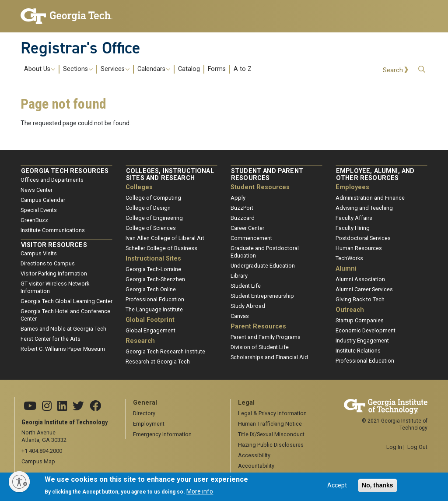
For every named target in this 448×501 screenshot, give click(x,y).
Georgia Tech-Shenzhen (155, 279)
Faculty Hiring (353, 228)
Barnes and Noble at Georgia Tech (63, 329)
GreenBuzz (34, 220)
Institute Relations (358, 351)
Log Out (417, 447)
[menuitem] (138, 69)
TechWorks (349, 258)
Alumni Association (360, 279)
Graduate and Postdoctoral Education (265, 252)
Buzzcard (243, 218)
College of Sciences (151, 228)
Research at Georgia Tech (158, 362)
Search (393, 70)
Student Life (246, 286)
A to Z (243, 69)
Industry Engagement (362, 340)
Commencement (251, 238)
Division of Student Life (260, 347)
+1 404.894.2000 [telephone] (42, 451)
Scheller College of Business (161, 248)
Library (239, 276)
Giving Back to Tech (360, 299)
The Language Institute (154, 309)
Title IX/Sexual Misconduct (271, 434)
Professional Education (155, 299)
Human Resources (359, 248)
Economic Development (366, 330)
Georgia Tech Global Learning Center (66, 301)
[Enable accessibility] (19, 482)
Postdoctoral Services (363, 238)
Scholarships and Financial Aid (269, 357)
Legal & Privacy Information (272, 413)
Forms (217, 69)
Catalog (189, 69)
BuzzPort (242, 208)
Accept (337, 488)
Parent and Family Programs (266, 337)
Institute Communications (53, 230)
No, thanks (378, 488)
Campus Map (38, 461)
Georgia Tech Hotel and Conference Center (65, 315)
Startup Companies (360, 320)
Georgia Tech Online (151, 289)
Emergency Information (162, 434)
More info (200, 494)
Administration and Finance (370, 198)
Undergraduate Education (263, 266)
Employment (149, 424)
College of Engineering (154, 218)
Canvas (240, 316)
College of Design (148, 208)
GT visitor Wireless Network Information (55, 287)
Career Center (247, 228)
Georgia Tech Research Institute (165, 351)
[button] (422, 69)
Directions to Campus (48, 263)
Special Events (39, 210)
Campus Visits (39, 253)
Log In (394, 447)
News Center (37, 190)
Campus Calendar (43, 200)
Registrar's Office (80, 48)
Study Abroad (248, 306)
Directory (144, 413)
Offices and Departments (52, 180)
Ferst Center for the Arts (51, 339)
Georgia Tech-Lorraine (153, 269)
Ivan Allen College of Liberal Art (165, 238)
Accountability (256, 466)
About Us (40, 69)
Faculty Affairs (354, 218)
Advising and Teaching (364, 208)
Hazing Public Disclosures (271, 445)
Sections (78, 69)
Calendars (154, 69)
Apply (238, 198)
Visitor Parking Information (54, 273)
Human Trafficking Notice (270, 424)
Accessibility (254, 455)
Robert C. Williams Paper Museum (63, 349)
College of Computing (153, 198)
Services (115, 69)
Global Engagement (150, 330)
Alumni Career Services (364, 289)
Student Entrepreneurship (262, 296)
